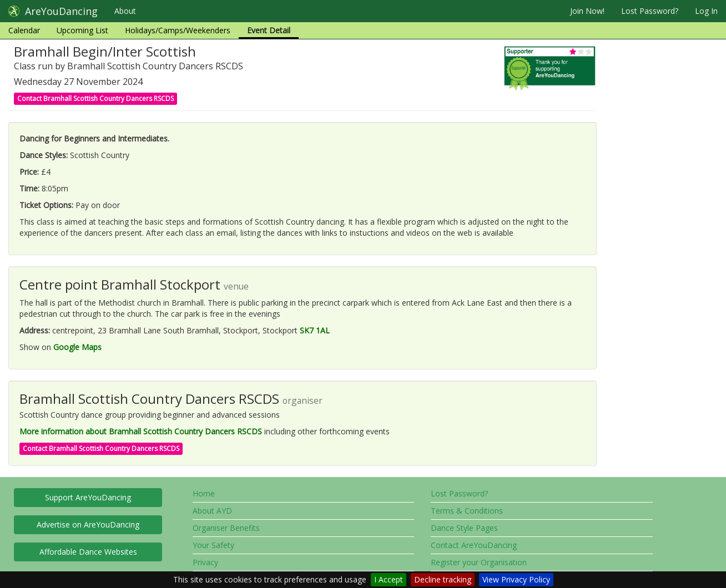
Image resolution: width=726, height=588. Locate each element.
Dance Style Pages (464, 528)
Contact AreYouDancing (474, 545)
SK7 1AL (315, 330)
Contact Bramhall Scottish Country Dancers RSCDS (95, 98)
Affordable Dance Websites (88, 552)
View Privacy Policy (516, 579)
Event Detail (269, 30)
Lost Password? (650, 11)
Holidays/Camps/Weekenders (178, 30)
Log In (706, 11)
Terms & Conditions (467, 511)
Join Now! (587, 11)
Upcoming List (82, 30)
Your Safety (213, 545)
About (125, 11)
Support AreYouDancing (88, 497)
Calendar (24, 30)
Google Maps (77, 347)
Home (204, 493)
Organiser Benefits (226, 528)
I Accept (389, 579)
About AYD (212, 511)
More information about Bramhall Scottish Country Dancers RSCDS (141, 431)
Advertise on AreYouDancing (88, 524)
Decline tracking (443, 579)
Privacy (205, 562)
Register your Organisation (479, 562)
